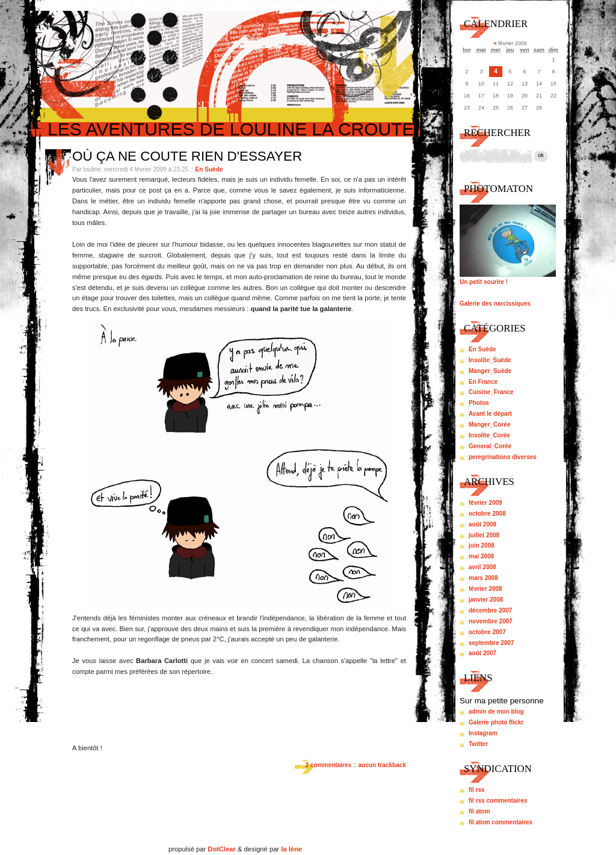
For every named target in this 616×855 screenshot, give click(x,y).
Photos (479, 403)
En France (483, 382)
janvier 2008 (486, 600)
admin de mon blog (496, 711)
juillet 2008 (484, 535)
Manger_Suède (490, 371)
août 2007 (482, 653)
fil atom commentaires (500, 822)
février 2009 (485, 503)
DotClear (222, 849)
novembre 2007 (491, 621)
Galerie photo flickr (496, 722)
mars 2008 (483, 578)
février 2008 (485, 589)
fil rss (477, 790)
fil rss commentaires (498, 801)
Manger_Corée (489, 424)
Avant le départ (490, 414)
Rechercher (497, 133)
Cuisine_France (491, 392)
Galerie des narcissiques (495, 304)
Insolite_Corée (489, 435)
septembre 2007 (491, 643)
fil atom (479, 811)
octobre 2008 (487, 514)
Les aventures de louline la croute (231, 129)
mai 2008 (481, 556)
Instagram (483, 733)
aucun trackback (382, 765)
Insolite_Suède (490, 360)
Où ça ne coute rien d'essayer (187, 156)
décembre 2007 (490, 610)
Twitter (478, 744)
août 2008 (482, 524)
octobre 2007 (487, 632)
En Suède (209, 169)
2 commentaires (328, 765)
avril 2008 (482, 567)
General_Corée (490, 446)
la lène (291, 849)
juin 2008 (482, 545)
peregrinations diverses (503, 457)
